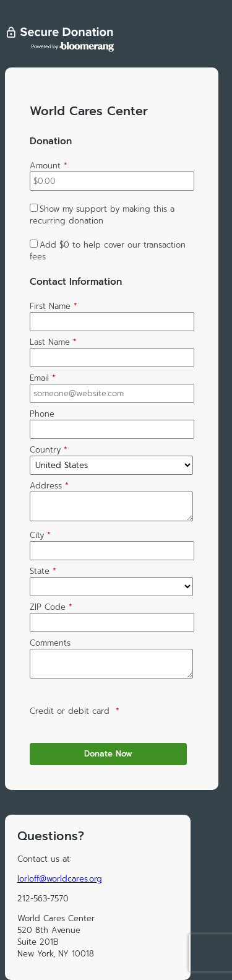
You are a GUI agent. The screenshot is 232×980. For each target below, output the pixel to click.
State (43, 571)
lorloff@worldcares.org (60, 879)
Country (49, 450)
